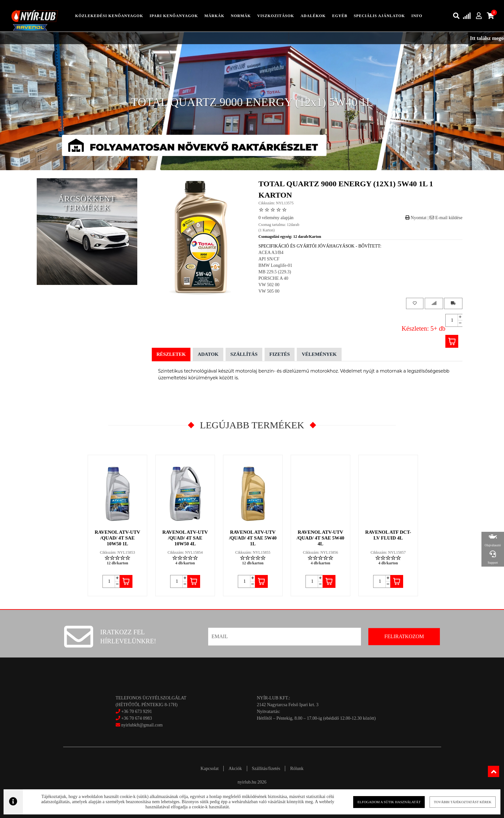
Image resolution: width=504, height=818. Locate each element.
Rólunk (297, 769)
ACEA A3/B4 (271, 253)
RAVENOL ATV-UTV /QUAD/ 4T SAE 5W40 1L (253, 538)
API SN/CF (269, 259)
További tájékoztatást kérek (453, 802)
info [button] (417, 16)
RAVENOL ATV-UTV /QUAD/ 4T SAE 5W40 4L (321, 538)
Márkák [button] (214, 16)
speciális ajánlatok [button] (379, 16)
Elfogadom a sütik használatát (383, 802)
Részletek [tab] (171, 354)
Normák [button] (241, 16)
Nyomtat (416, 218)
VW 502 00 (269, 285)
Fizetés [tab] (280, 354)
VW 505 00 (269, 291)
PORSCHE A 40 (273, 278)
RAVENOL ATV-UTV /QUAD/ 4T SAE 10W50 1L (117, 538)
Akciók (235, 769)
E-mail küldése (446, 218)
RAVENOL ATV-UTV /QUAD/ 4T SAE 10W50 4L (185, 538)
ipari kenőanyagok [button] (174, 16)
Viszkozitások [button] (276, 16)
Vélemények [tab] (319, 354)
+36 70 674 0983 (136, 718)
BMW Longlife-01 (275, 265)
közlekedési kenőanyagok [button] (109, 16)
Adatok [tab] (208, 354)
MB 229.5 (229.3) (275, 272)
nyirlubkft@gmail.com (139, 725)
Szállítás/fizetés (266, 769)
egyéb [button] (340, 16)
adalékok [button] (313, 16)
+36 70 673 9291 (136, 711)
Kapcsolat (209, 769)
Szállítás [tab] (244, 354)
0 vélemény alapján (276, 218)
